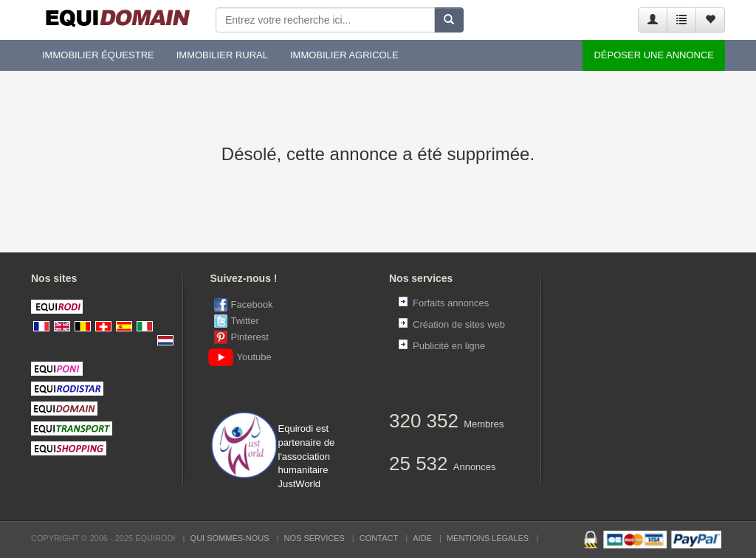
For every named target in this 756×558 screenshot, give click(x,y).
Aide (422, 538)
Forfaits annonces (451, 303)
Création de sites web (459, 324)
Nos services (315, 538)
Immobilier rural (222, 55)
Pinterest (250, 337)
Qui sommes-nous (230, 538)
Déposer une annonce (654, 55)
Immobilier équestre (98, 55)
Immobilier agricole (344, 55)
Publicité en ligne (449, 346)
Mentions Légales (488, 538)
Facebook (252, 304)
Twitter (245, 321)
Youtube (243, 357)
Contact (379, 538)
